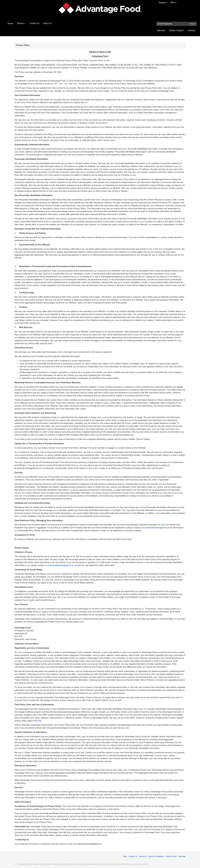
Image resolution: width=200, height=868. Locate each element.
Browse (21, 23)
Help (125, 856)
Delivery (192, 30)
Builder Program (177, 30)
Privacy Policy (171, 856)
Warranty (161, 30)
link (40, 721)
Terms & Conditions (156, 856)
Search (193, 24)
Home (10, 23)
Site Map (182, 856)
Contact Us (34, 23)
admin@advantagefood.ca (157, 528)
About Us (48, 23)
